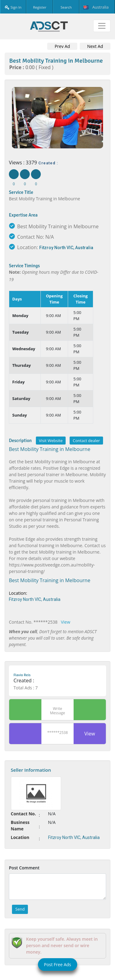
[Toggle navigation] (102, 26)
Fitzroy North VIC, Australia (66, 248)
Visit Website (51, 441)
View (66, 622)
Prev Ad (62, 46)
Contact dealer (86, 441)
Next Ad (95, 46)
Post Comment (24, 868)
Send (20, 909)
